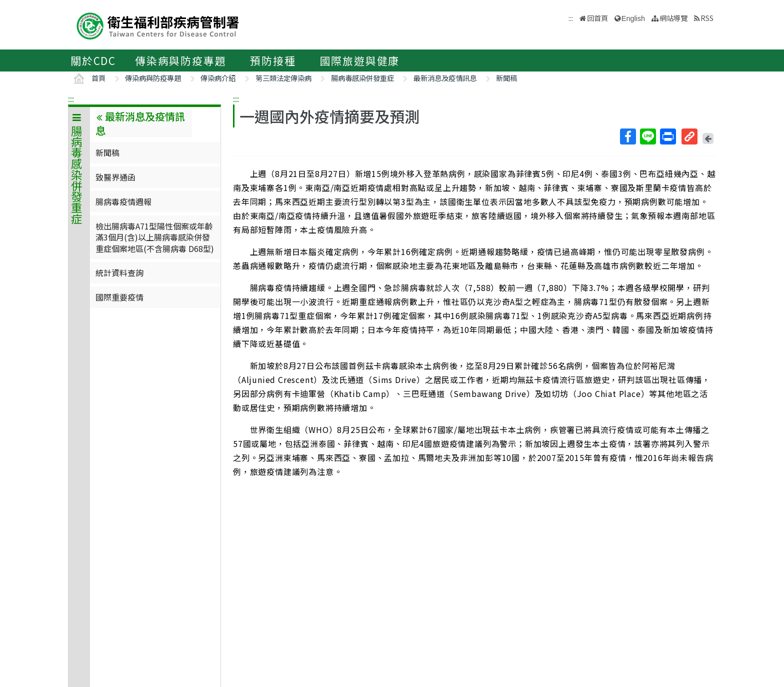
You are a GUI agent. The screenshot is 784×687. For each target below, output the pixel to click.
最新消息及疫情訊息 (445, 78)
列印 (667, 136)
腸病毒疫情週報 (123, 201)
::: (71, 98)
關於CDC (93, 60)
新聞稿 (506, 78)
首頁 (98, 78)
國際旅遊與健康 (360, 60)
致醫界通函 (115, 177)
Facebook (627, 136)
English (633, 18)
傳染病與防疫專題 (180, 60)
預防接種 (273, 60)
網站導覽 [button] (673, 18)
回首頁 (597, 18)
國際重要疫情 (119, 297)
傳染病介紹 (218, 78)
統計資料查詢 (119, 272)
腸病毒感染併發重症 (362, 78)
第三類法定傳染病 (283, 78)
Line (647, 136)
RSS (707, 18)
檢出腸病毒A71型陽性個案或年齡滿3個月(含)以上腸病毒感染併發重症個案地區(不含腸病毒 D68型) (155, 237)
